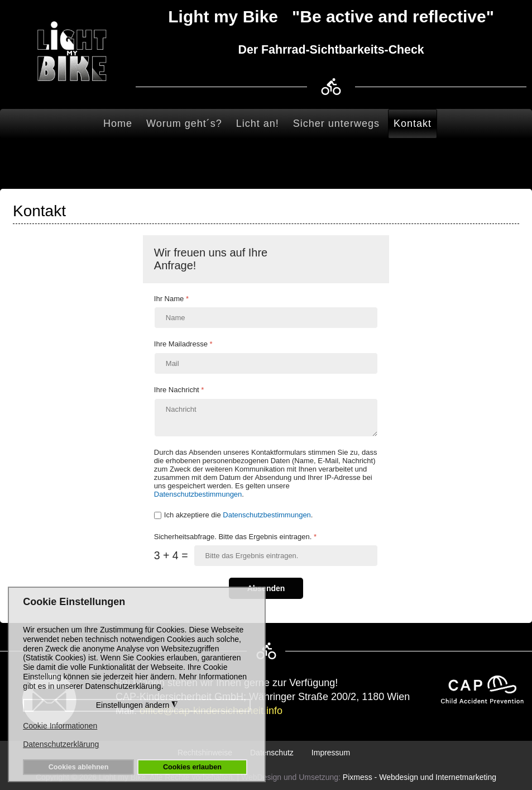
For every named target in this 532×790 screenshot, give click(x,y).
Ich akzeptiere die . (239, 515)
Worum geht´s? (184, 123)
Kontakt (413, 123)
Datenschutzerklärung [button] (61, 744)
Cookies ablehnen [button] (79, 767)
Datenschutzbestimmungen (198, 494)
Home (118, 123)
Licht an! (258, 123)
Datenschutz (272, 753)
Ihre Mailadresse (183, 344)
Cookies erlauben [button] (192, 767)
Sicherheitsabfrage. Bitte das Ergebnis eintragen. (235, 537)
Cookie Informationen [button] (60, 726)
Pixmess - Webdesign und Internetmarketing (420, 777)
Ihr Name (171, 299)
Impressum (331, 753)
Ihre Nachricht (179, 390)
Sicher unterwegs (336, 123)
